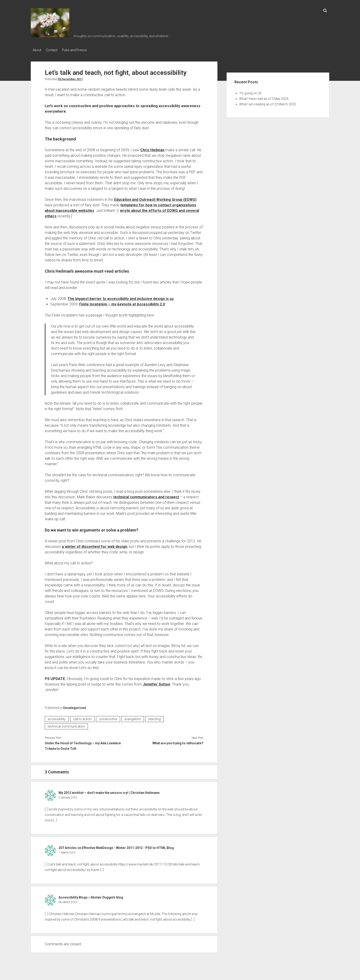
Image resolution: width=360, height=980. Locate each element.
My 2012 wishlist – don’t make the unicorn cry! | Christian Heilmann (109, 791)
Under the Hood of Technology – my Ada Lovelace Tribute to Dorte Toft (83, 745)
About (37, 50)
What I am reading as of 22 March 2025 (268, 103)
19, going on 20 (250, 92)
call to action (82, 718)
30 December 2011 (70, 78)
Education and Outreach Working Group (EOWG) (155, 198)
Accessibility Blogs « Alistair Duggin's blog (91, 896)
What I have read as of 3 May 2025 (264, 97)
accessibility (57, 718)
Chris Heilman (152, 149)
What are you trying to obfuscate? (178, 742)
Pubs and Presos (79, 50)
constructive (108, 718)
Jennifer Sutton (156, 683)
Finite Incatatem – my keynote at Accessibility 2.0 (122, 303)
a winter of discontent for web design (94, 545)
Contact (54, 50)
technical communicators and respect (146, 496)
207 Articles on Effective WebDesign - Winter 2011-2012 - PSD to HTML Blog (116, 846)
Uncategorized (74, 706)
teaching (155, 718)
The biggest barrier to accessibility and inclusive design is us (121, 297)
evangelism (133, 718)
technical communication (66, 725)
